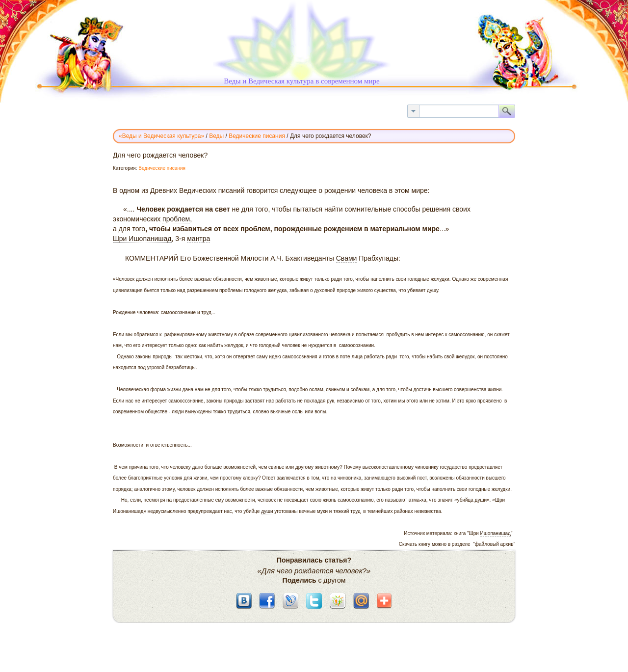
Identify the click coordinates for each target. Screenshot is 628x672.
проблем (176, 219)
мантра (198, 239)
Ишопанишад (496, 533)
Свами (347, 258)
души (267, 511)
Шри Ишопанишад (142, 239)
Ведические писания (162, 168)
